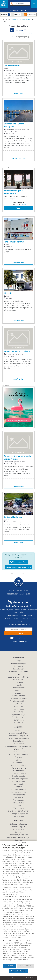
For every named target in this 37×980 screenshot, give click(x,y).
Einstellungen (26, 966)
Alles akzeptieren (18, 971)
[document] (18, 904)
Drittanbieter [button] (30, 978)
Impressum (7, 978)
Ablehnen (9, 966)
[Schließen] (34, 842)
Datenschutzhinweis (18, 978)
